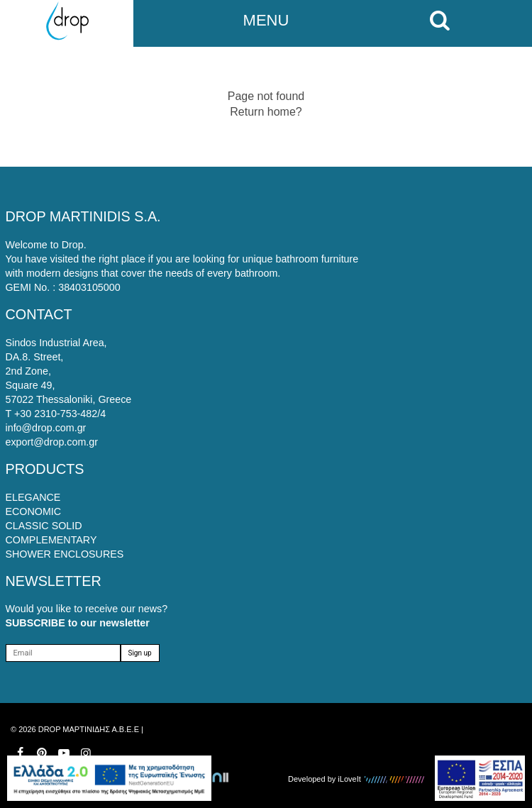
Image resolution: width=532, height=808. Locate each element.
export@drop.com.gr (52, 442)
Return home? (266, 112)
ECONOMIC (34, 511)
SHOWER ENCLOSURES (65, 554)
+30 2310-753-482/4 (60, 414)
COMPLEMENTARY (51, 540)
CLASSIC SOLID (44, 526)
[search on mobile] (443, 21)
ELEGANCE (33, 497)
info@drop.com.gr (46, 428)
